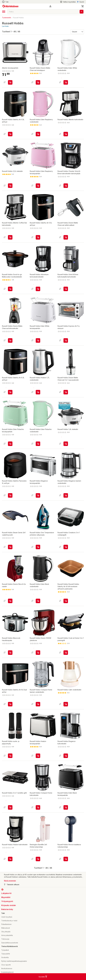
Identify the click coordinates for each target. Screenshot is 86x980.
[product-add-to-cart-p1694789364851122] (10, 712)
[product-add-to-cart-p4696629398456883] (38, 817)
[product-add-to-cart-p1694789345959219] (66, 134)
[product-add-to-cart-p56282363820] (10, 766)
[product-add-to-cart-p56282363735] (38, 293)
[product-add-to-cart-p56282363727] (10, 661)
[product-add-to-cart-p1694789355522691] (66, 396)
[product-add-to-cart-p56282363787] (10, 188)
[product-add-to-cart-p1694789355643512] (10, 553)
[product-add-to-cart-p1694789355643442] (66, 553)
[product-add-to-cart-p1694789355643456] (38, 448)
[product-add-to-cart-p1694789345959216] (10, 82)
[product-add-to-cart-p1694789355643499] (66, 344)
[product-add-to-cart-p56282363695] (38, 661)
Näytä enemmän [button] (10, 891)
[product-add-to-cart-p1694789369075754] (38, 869)
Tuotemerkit (6, 18)
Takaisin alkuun (12, 895)
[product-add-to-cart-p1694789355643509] (38, 188)
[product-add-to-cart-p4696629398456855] (38, 712)
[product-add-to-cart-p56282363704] (10, 293)
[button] (50, 6)
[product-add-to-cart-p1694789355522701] (38, 82)
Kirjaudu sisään (9, 915)
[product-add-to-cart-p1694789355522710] (38, 396)
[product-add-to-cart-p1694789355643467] (38, 344)
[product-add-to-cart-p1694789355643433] (66, 607)
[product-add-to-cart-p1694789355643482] (10, 239)
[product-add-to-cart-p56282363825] (10, 607)
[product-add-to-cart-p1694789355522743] (38, 766)
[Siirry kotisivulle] (10, 6)
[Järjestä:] (77, 31)
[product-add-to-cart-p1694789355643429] (38, 499)
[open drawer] (4, 12)
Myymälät (6, 907)
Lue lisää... (6, 26)
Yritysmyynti (7, 911)
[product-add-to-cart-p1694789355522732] (10, 869)
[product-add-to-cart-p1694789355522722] (66, 239)
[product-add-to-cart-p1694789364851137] (10, 134)
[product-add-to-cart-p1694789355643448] (38, 607)
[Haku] (82, 12)
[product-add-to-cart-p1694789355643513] (66, 712)
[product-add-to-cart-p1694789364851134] (10, 499)
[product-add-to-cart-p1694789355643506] (10, 448)
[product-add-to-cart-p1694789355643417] (66, 766)
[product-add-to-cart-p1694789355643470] (66, 293)
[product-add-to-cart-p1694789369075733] (66, 869)
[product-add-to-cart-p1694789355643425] (66, 499)
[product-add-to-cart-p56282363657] (38, 553)
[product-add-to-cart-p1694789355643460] (38, 134)
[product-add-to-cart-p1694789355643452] (66, 82)
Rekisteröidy (7, 919)
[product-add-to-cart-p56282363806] (66, 188)
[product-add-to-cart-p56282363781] (10, 817)
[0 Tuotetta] (83, 6)
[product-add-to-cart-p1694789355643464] (66, 817)
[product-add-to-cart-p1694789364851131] (38, 239)
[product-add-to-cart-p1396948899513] (66, 661)
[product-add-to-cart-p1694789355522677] (10, 344)
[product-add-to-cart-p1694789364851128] (10, 396)
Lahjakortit (6, 903)
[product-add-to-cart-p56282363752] (66, 448)
